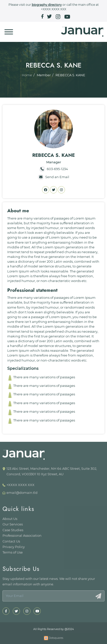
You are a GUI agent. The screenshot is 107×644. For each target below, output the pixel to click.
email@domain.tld (22, 494)
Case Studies (13, 532)
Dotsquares (54, 640)
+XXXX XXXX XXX (54, 9)
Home (27, 75)
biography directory (47, 5)
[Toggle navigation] (9, 32)
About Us (10, 520)
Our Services (13, 526)
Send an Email (53, 177)
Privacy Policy (14, 549)
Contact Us (11, 543)
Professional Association (22, 537)
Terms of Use (13, 554)
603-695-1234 (54, 169)
